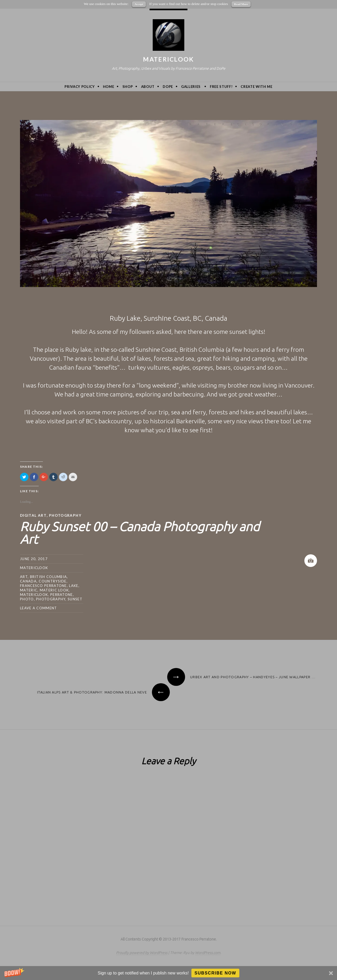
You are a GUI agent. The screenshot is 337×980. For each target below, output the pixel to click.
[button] (168, 973)
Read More (241, 4)
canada (28, 581)
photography (51, 599)
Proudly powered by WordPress (142, 952)
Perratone (62, 594)
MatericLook (168, 59)
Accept (139, 4)
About (148, 87)
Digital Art (33, 515)
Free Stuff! (221, 87)
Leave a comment (39, 608)
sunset (75, 599)
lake (74, 585)
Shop (128, 87)
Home (109, 87)
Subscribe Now (215, 973)
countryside (53, 581)
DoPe (168, 87)
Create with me (256, 87)
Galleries (191, 87)
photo (27, 599)
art (24, 576)
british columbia (49, 576)
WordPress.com (208, 952)
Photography (66, 515)
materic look (54, 590)
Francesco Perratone (43, 585)
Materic (29, 590)
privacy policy (80, 87)
